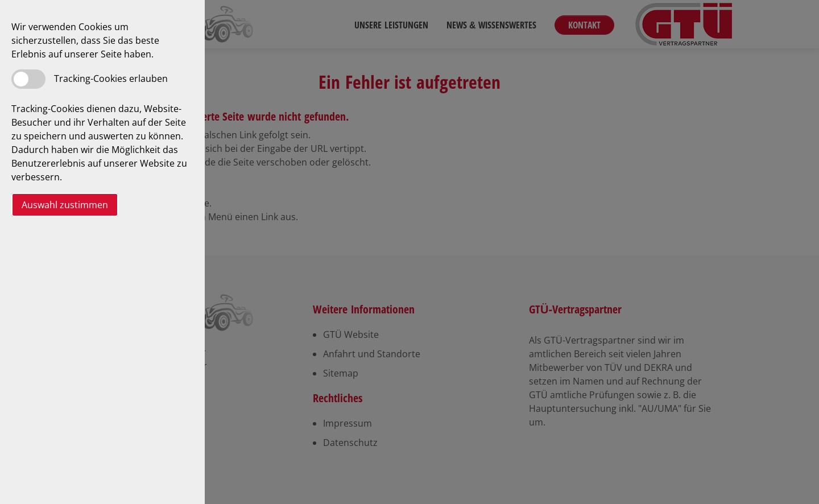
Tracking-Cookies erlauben (111, 79)
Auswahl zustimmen (65, 205)
